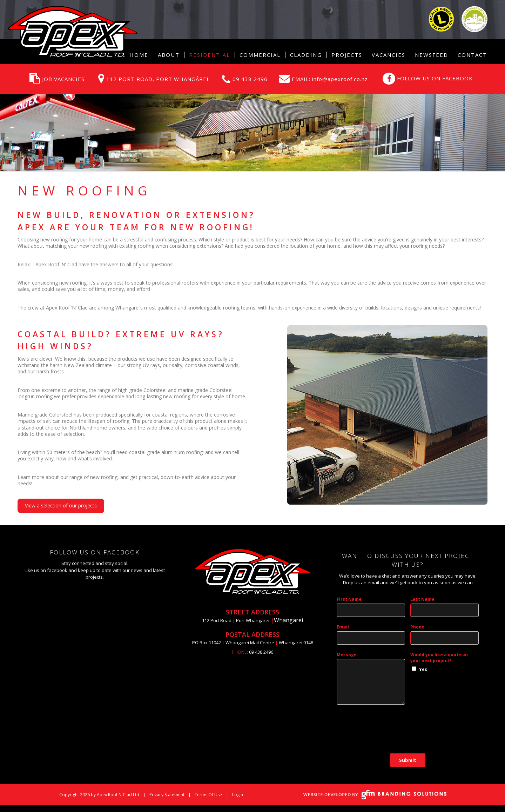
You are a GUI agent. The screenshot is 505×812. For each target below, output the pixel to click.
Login (238, 795)
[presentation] (390, 733)
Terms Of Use (208, 795)
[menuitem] (169, 55)
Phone (417, 627)
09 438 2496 (250, 79)
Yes (423, 669)
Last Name (422, 599)
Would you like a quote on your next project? (439, 658)
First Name (349, 599)
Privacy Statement (167, 795)
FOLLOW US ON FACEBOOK (435, 78)
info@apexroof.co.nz (339, 79)
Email (343, 627)
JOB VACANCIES (63, 79)
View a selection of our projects (61, 505)
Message (347, 655)
